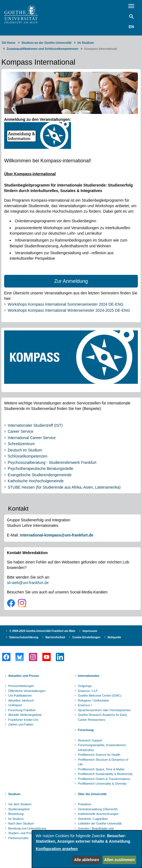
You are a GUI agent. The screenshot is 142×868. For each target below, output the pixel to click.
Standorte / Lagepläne (93, 819)
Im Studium (86, 43)
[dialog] (87, 849)
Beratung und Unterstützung (27, 828)
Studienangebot (19, 809)
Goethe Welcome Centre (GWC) (100, 696)
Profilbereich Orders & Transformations (104, 779)
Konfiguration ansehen (57, 849)
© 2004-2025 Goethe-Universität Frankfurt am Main (42, 631)
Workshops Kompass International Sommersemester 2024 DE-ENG (66, 304)
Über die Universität (92, 794)
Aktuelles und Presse (24, 676)
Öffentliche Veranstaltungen (27, 691)
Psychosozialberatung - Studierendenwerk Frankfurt (52, 462)
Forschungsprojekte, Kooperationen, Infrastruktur (102, 747)
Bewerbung (16, 814)
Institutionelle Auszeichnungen (98, 814)
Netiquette (114, 637)
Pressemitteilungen (21, 686)
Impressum (90, 631)
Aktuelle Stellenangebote (25, 715)
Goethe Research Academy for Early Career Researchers (103, 717)
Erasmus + (85, 705)
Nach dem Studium (21, 823)
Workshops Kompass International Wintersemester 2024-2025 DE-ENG (69, 310)
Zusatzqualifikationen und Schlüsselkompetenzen (42, 49)
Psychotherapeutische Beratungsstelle (40, 469)
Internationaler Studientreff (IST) (35, 425)
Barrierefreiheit (55, 637)
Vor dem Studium (20, 804)
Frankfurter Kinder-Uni (23, 720)
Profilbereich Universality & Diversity (102, 784)
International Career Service (32, 438)
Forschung (86, 730)
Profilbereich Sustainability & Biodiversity (105, 774)
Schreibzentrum (21, 444)
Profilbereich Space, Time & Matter (101, 769)
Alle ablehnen (87, 860)
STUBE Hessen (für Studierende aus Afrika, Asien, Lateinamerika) (64, 487)
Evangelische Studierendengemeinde (40, 475)
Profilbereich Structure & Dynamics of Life (103, 762)
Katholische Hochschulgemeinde (36, 481)
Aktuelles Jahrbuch (21, 700)
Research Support (90, 740)
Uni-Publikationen (20, 696)
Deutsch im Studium (25, 450)
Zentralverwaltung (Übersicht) (98, 809)
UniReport (15, 705)
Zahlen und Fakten (21, 724)
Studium (14, 794)
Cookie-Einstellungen (86, 637)
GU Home (9, 43)
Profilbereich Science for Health (99, 755)
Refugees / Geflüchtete (93, 700)
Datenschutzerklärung (24, 637)
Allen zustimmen (119, 860)
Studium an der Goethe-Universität (47, 43)
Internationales (89, 676)
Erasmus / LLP (88, 691)
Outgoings (85, 686)
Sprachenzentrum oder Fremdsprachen (104, 710)
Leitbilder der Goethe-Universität (100, 823)
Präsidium (85, 804)
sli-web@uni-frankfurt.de (28, 583)
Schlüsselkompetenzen (28, 456)
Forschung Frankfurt (22, 710)
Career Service (21, 431)
